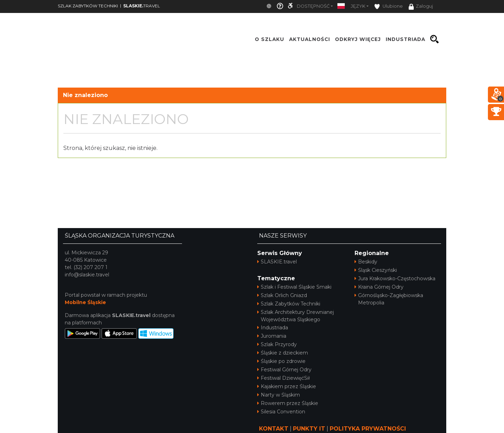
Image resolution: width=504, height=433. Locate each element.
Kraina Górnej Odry (379, 287)
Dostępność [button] (313, 6)
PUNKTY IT (309, 429)
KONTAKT (274, 429)
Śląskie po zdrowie (281, 361)
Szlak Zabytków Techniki (289, 304)
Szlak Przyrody (277, 344)
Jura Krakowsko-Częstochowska (395, 279)
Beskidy (366, 262)
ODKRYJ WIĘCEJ (358, 39)
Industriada (273, 328)
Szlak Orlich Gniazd (282, 295)
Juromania (272, 336)
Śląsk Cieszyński (376, 270)
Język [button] (358, 6)
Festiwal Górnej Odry (284, 370)
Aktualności (310, 39)
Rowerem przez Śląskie (288, 403)
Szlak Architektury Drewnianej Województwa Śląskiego (296, 316)
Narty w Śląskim (279, 395)
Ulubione (388, 6)
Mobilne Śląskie (85, 302)
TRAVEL (142, 6)
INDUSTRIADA (405, 39)
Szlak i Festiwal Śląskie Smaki (294, 287)
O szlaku (269, 39)
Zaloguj (421, 7)
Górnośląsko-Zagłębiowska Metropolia (389, 299)
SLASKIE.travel (277, 262)
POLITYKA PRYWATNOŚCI (368, 429)
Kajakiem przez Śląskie (287, 386)
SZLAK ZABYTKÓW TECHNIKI (88, 6)
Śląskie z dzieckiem (283, 353)
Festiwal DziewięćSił (283, 378)
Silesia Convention (281, 412)
